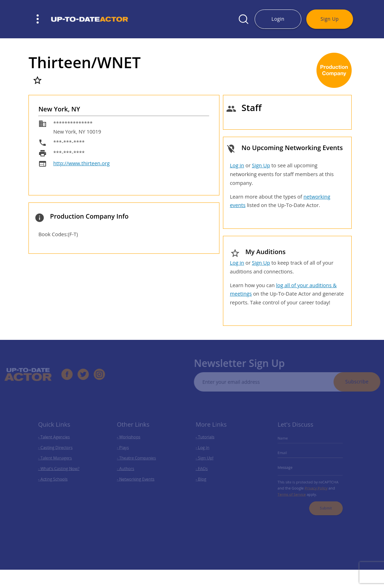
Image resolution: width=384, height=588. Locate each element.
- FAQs (204, 468)
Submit (323, 502)
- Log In (205, 450)
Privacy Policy (315, 485)
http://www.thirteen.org (81, 163)
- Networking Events (136, 477)
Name (287, 443)
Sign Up (330, 19)
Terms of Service (294, 490)
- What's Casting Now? (59, 468)
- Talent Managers (56, 460)
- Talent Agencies (55, 442)
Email (286, 455)
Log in (237, 165)
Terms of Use (233, 583)
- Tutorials (207, 442)
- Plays (126, 450)
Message (289, 467)
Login (278, 19)
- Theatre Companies (137, 460)
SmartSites (161, 583)
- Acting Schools (54, 477)
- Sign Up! (207, 460)
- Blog (204, 477)
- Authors (128, 468)
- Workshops (131, 442)
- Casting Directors (56, 450)
